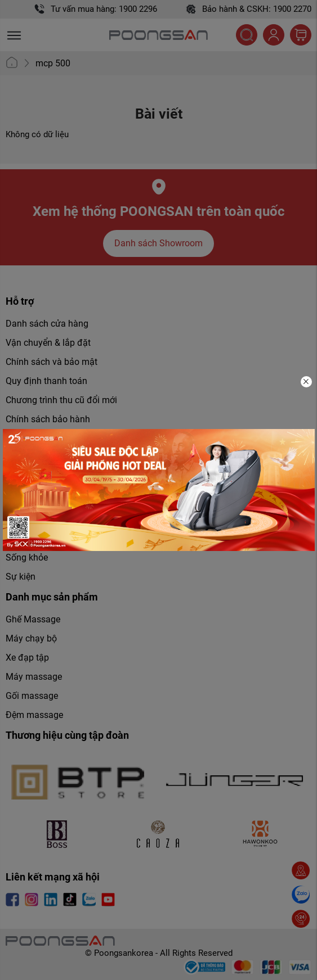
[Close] (306, 382)
